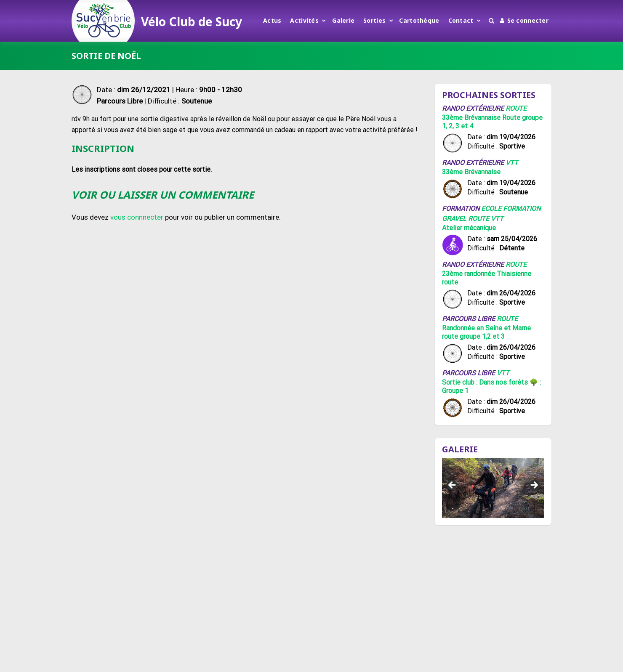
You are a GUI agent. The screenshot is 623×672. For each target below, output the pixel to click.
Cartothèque (419, 20)
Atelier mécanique (469, 228)
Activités (304, 20)
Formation (522, 209)
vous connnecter (137, 217)
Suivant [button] (534, 486)
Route (516, 108)
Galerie (343, 20)
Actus (272, 20)
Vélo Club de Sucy (192, 21)
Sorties (374, 20)
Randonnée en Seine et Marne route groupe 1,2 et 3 (486, 332)
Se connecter (524, 20)
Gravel (454, 219)
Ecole (491, 209)
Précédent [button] (453, 486)
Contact (461, 20)
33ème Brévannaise (471, 172)
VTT (512, 163)
